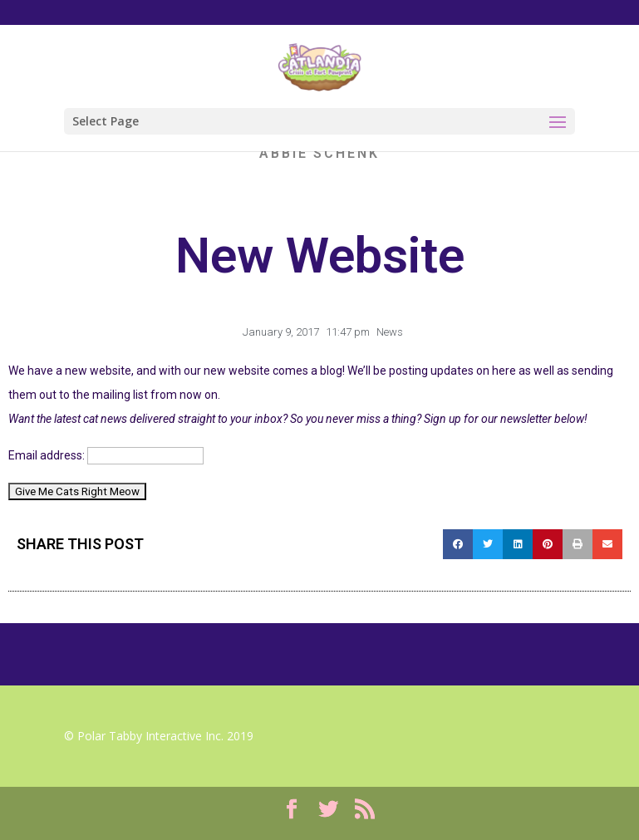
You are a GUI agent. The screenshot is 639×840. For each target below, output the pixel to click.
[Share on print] (578, 544)
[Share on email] (607, 544)
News (390, 332)
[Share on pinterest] (548, 544)
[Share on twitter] (488, 544)
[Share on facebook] (458, 544)
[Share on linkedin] (518, 544)
